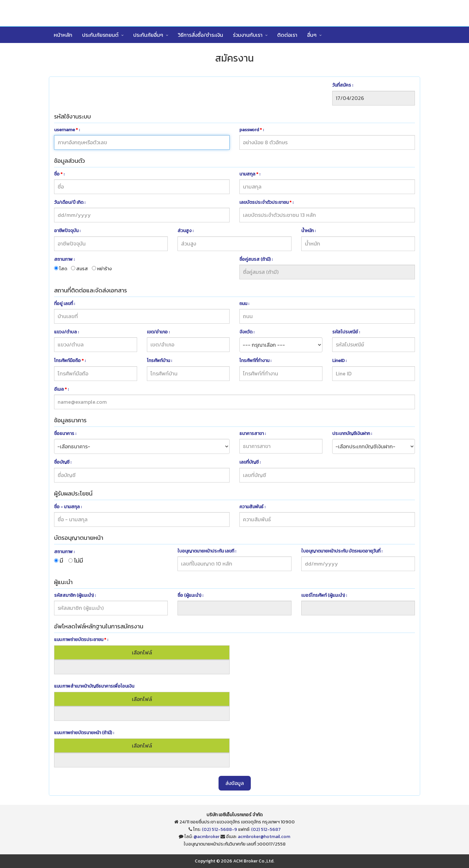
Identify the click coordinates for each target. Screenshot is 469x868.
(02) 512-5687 (266, 829)
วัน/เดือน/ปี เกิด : (70, 202)
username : (67, 130)
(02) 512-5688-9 (220, 829)
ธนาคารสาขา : (253, 434)
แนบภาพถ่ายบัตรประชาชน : (81, 640)
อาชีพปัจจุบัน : (67, 231)
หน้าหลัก (63, 35)
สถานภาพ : (64, 259)
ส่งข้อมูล (235, 783)
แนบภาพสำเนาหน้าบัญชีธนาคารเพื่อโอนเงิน (94, 686)
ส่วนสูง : (185, 231)
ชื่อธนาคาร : (65, 434)
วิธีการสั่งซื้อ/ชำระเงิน (200, 35)
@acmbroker (206, 837)
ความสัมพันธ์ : (252, 507)
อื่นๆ (312, 35)
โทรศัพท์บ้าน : (159, 361)
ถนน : (244, 304)
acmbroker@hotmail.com (264, 837)
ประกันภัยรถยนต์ (100, 35)
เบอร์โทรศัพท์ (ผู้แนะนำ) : (324, 595)
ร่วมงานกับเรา (248, 35)
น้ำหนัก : (308, 231)
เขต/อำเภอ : (158, 332)
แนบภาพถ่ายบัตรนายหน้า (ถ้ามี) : (84, 733)
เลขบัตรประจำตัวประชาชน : (266, 202)
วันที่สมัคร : (343, 85)
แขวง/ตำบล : (66, 332)
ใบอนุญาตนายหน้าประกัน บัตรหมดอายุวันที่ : (342, 551)
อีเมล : (61, 389)
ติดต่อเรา (287, 35)
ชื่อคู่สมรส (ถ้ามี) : (256, 259)
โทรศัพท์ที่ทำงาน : (255, 361)
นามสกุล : (250, 174)
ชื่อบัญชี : (63, 462)
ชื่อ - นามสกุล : (68, 507)
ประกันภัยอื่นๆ (148, 35)
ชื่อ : (59, 174)
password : (252, 130)
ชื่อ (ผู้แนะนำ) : (190, 595)
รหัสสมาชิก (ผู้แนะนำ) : (75, 595)
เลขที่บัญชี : (250, 462)
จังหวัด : (247, 332)
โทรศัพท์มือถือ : (70, 361)
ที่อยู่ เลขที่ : (64, 304)
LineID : (339, 361)
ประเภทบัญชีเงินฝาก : (352, 434)
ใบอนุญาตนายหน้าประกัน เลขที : (207, 551)
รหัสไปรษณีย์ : (346, 332)
